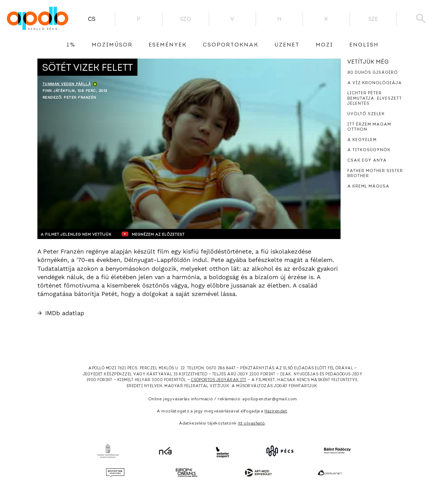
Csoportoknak (231, 45)
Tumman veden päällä (67, 84)
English (364, 45)
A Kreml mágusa (368, 187)
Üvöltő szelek (366, 114)
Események (168, 45)
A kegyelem (362, 140)
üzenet (287, 45)
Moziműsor (112, 45)
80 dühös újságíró (373, 73)
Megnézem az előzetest (168, 234)
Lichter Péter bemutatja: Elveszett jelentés (375, 98)
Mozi (324, 45)
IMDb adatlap (61, 313)
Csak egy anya (367, 161)
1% (71, 45)
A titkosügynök (369, 150)
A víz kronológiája (375, 83)
